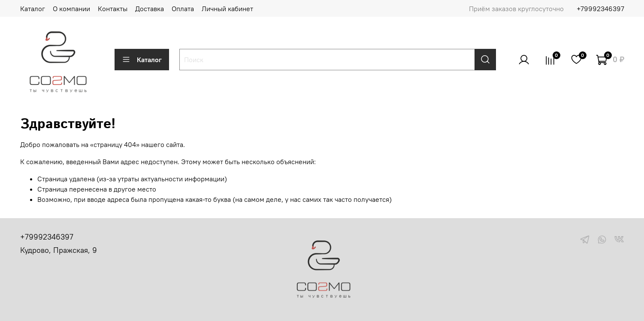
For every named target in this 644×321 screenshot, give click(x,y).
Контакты (113, 9)
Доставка (150, 9)
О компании (71, 9)
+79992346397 (600, 9)
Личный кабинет (227, 9)
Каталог (33, 9)
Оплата (183, 9)
